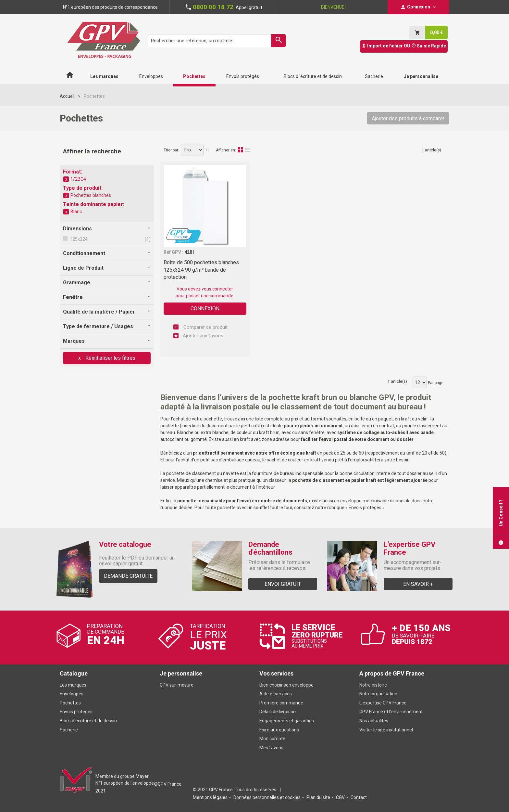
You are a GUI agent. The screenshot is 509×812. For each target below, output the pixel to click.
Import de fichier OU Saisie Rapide (404, 46)
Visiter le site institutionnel (386, 730)
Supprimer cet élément (66, 179)
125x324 (78, 239)
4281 (190, 252)
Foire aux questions (279, 730)
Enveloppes (72, 694)
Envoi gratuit (283, 584)
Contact (359, 797)
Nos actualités (374, 721)
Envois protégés (365, 508)
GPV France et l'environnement (391, 712)
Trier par (171, 150)
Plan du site (318, 797)
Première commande (281, 703)
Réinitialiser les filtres (110, 358)
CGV (340, 797)
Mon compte (272, 739)
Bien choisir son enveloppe (286, 685)
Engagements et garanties (287, 721)
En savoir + (418, 584)
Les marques (73, 685)
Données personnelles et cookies (267, 797)
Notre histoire (373, 685)
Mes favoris (271, 748)
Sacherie (69, 730)
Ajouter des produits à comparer (408, 118)
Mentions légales (210, 797)
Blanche (185, 432)
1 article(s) (431, 150)
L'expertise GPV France (383, 703)
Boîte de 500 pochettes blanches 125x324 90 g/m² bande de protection (201, 270)
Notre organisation (378, 694)
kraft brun (269, 432)
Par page (436, 383)
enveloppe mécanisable (365, 501)
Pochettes (70, 703)
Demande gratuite (128, 576)
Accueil (67, 96)
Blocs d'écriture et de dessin (88, 721)
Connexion (205, 309)
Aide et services (276, 694)
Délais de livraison (278, 712)
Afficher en (225, 150)
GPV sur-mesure (177, 685)
